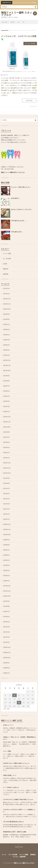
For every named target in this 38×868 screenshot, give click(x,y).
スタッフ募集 (7, 751)
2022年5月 (6, 447)
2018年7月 (6, 673)
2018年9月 (6, 663)
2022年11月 (7, 422)
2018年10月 (7, 658)
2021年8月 (6, 483)
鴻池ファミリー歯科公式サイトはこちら (13, 172)
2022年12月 (7, 417)
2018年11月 (7, 652)
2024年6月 (6, 329)
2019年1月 (6, 642)
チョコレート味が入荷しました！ (21, 187)
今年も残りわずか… (17, 232)
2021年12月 (7, 463)
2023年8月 (6, 381)
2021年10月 (7, 473)
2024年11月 (7, 304)
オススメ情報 (7, 253)
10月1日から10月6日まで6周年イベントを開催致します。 (19, 811)
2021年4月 (6, 504)
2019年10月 (7, 596)
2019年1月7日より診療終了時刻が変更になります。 (19, 799)
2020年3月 (6, 570)
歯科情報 (6, 274)
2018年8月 (6, 668)
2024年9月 (6, 314)
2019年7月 (6, 611)
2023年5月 (6, 396)
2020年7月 (6, 550)
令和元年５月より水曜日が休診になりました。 (17, 763)
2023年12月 (7, 360)
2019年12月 (7, 586)
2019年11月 (7, 591)
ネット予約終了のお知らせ (11, 787)
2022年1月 (6, 458)
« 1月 (5, 709)
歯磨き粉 (6, 269)
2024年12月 (7, 299)
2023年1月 (6, 412)
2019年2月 (6, 637)
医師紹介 (33, 855)
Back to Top (19, 847)
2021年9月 (6, 478)
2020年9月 (6, 540)
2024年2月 (6, 350)
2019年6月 (6, 617)
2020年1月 (6, 581)
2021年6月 (6, 494)
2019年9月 (6, 601)
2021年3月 (6, 509)
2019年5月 (6, 622)
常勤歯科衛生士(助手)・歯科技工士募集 (15, 832)
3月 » (9, 709)
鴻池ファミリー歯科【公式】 (12, 720)
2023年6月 (6, 391)
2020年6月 (6, 555)
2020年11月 (7, 529)
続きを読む (30, 100)
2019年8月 (6, 606)
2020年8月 (6, 545)
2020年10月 (7, 535)
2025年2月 (6, 288)
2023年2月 (6, 406)
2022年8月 (6, 432)
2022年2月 (6, 453)
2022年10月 (7, 427)
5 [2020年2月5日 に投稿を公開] (14, 695)
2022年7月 (6, 437)
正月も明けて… (16, 198)
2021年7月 (6, 488)
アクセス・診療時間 (19, 857)
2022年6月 (6, 442)
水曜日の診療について (10, 775)
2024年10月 (7, 309)
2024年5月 (6, 335)
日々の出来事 (31, 43)
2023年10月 (7, 371)
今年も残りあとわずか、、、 (20, 221)
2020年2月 (6, 576)
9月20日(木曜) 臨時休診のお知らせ (13, 822)
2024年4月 (6, 340)
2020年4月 (6, 565)
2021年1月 (6, 519)
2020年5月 (6, 560)
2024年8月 (6, 319)
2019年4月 (6, 627)
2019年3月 (6, 632)
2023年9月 (6, 376)
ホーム (4, 855)
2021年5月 (6, 499)
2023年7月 (6, 386)
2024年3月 (6, 345)
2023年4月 (6, 401)
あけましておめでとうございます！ (22, 209)
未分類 (5, 264)
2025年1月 (6, 294)
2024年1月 (6, 355)
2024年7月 (6, 324)
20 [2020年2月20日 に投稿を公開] (19, 703)
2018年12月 (7, 647)
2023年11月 (7, 365)
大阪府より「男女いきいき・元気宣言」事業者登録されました (20, 738)
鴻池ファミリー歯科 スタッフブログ (17, 14)
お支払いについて (8, 725)
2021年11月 (7, 468)
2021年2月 (6, 514)
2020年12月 (7, 524)
